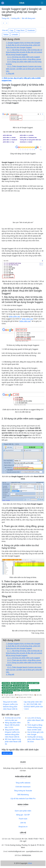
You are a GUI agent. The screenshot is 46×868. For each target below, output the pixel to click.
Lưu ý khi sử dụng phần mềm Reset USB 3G (35, 720)
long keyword (25, 690)
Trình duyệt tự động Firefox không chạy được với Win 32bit (35, 727)
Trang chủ (5, 18)
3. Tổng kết (10, 73)
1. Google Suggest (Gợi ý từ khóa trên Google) (23, 43)
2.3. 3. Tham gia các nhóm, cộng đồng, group (24, 59)
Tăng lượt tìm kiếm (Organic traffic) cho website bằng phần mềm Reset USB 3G (10, 705)
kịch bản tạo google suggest (11, 690)
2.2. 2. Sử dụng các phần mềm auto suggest (24, 57)
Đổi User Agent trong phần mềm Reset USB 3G (13, 742)
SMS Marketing (23, 795)
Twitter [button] (6, 34)
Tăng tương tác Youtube (23, 791)
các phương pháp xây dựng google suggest (15, 688)
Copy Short (20, 30)
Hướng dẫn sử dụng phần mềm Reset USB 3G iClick (35, 739)
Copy (11, 30)
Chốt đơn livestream (23, 787)
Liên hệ (23, 823)
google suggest (7, 685)
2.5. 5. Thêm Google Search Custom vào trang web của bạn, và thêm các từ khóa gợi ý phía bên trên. (24, 69)
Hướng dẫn (16, 18)
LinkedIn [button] (15, 34)
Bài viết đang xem (29, 18)
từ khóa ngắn (35, 690)
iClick (30, 863)
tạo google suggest (33, 683)
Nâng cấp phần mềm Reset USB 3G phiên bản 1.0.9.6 (13, 725)
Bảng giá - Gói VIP (23, 815)
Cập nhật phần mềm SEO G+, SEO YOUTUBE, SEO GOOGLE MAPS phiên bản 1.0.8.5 (33, 705)
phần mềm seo (14, 316)
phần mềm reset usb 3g (18, 683)
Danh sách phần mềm (23, 811)
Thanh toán (23, 819)
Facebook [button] (31, 30)
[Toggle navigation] (42, 3)
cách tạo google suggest (21, 685)
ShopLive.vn (23, 827)
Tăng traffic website (23, 783)
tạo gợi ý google (7, 693)
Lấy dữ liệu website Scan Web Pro (23, 799)
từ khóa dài (6, 683)
